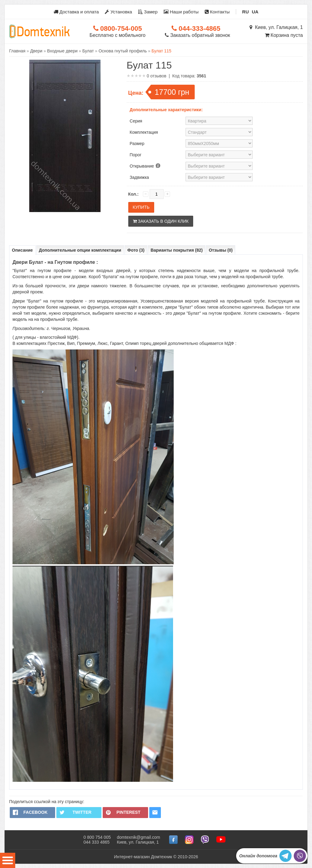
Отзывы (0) (221, 250)
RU (246, 12)
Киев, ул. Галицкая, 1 (276, 27)
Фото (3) (136, 250)
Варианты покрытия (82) (177, 250)
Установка (118, 12)
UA (255, 12)
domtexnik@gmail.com (139, 837)
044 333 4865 (97, 842)
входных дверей (113, 271)
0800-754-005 (118, 28)
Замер (148, 12)
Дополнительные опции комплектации (80, 250)
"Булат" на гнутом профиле (42, 271)
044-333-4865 (196, 28)
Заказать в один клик (161, 221)
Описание (22, 250)
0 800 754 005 (97, 837)
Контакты (217, 12)
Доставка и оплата (76, 12)
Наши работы (181, 12)
